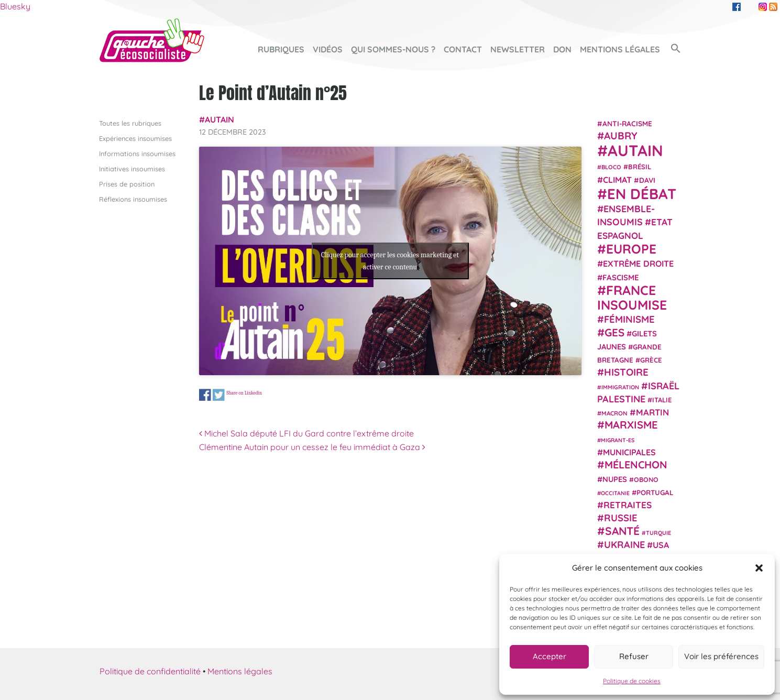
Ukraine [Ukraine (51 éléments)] (624, 545)
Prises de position (127, 184)
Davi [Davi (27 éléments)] (647, 179)
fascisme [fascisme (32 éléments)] (621, 277)
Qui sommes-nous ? (393, 49)
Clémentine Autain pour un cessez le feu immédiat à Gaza (312, 446)
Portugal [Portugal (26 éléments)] (655, 492)
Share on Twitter (219, 395)
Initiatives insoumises (132, 168)
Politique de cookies (632, 681)
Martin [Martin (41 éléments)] (652, 412)
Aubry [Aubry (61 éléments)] (621, 136)
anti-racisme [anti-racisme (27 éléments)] (627, 123)
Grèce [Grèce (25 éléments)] (651, 360)
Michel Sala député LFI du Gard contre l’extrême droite (306, 433)
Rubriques (281, 49)
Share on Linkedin (244, 393)
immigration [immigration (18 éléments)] (620, 387)
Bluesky (15, 6)
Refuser (634, 656)
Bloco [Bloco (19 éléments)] (611, 167)
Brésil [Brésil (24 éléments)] (640, 167)
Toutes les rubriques (130, 123)
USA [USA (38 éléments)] (661, 545)
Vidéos (328, 49)
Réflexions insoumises (133, 199)
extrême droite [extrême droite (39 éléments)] (638, 264)
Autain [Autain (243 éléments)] (635, 150)
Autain (219, 119)
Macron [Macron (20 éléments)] (614, 413)
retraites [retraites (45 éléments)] (628, 505)
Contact (463, 49)
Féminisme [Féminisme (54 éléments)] (629, 319)
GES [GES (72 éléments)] (614, 332)
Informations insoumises (137, 153)
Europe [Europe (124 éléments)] (631, 249)
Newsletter (518, 49)
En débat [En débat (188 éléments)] (642, 194)
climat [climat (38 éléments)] (617, 179)
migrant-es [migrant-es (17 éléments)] (618, 440)
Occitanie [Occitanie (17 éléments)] (615, 493)
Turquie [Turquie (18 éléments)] (658, 532)
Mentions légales (620, 49)
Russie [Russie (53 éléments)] (621, 518)
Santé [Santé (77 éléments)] (622, 530)
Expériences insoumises (135, 138)
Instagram (763, 7)
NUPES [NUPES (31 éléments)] (615, 479)
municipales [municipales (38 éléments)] (629, 452)
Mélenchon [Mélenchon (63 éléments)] (636, 464)
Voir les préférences (721, 656)
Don (562, 49)
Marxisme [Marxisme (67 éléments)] (631, 425)
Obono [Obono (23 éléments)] (646, 479)
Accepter (550, 656)
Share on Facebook (205, 395)
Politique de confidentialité (150, 671)
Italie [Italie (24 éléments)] (662, 400)
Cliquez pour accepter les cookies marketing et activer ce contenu (390, 261)
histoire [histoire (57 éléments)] (626, 372)
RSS (773, 7)
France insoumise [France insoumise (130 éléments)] (632, 297)
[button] (759, 568)
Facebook (737, 7)
